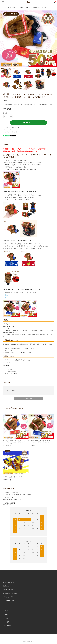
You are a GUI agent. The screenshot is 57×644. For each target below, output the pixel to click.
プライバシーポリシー (9, 597)
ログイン (6, 618)
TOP (4, 7)
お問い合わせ (7, 626)
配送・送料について (9, 582)
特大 (6, 295)
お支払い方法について (9, 590)
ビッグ (7, 297)
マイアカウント (8, 611)
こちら (27, 353)
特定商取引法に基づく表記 (11, 593)
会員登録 (6, 615)
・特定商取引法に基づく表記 (10, 132)
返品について (7, 586)
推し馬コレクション (13, 7)
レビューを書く (28, 399)
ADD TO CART (29, 123)
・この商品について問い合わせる (11, 128)
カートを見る (7, 622)
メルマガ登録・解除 (9, 601)
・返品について (7, 130)
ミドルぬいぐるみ (24, 7)
